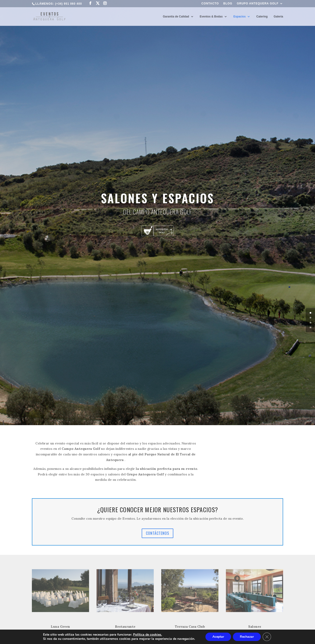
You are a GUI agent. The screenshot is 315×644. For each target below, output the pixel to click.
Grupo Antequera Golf (258, 4)
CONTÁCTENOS (157, 533)
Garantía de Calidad (176, 17)
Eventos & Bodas (211, 17)
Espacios (240, 17)
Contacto (210, 4)
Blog (228, 4)
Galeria (278, 17)
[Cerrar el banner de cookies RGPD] (267, 637)
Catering (262, 17)
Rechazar (247, 637)
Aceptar (218, 637)
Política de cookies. (147, 635)
